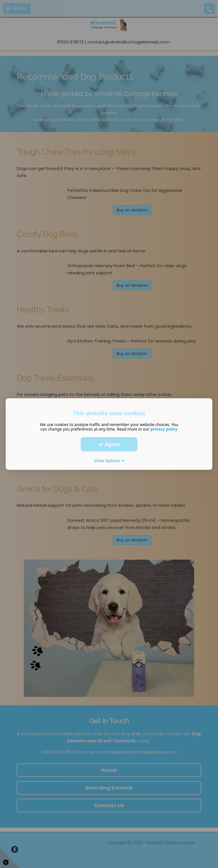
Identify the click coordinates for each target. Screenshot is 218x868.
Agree (109, 444)
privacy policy (164, 429)
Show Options (109, 461)
